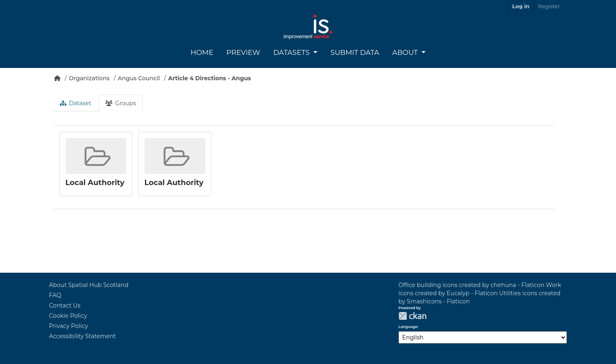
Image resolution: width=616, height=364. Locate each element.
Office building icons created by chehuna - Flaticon (471, 285)
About (406, 52)
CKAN (412, 316)
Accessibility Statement (83, 336)
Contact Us (65, 305)
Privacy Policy (69, 326)
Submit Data (355, 52)
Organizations (89, 78)
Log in (521, 6)
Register (549, 6)
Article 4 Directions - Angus (209, 78)
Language (408, 327)
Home (202, 52)
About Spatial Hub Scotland (89, 285)
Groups (121, 103)
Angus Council (139, 78)
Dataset (76, 103)
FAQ (55, 295)
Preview (243, 52)
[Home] (57, 78)
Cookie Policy (68, 316)
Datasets (292, 52)
